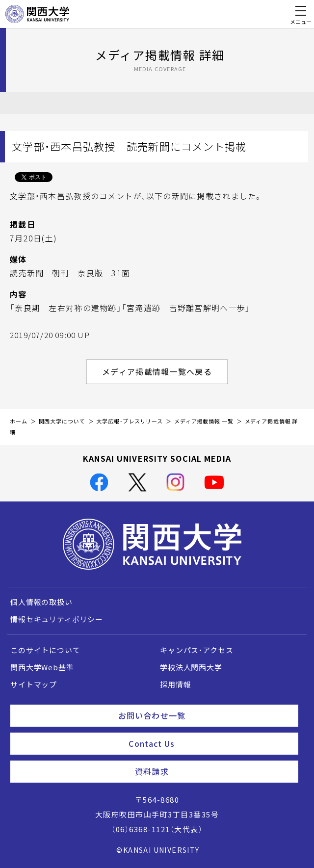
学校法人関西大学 (191, 667)
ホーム (19, 421)
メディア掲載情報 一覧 (204, 421)
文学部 (23, 196)
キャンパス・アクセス (196, 650)
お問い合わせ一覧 (204, 715)
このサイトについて (45, 650)
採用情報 (175, 684)
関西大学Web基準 (42, 667)
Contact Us (209, 743)
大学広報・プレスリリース (130, 421)
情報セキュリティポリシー (57, 619)
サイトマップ (34, 684)
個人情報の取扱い (41, 602)
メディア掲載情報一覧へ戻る (165, 371)
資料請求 (213, 771)
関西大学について (62, 421)
